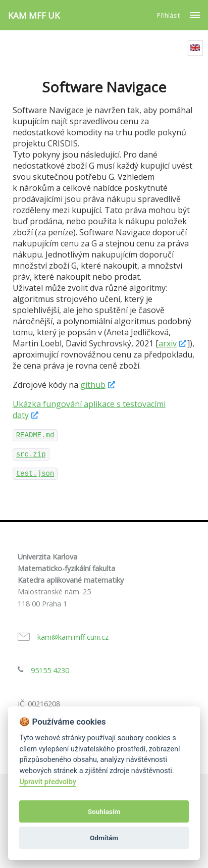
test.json (35, 474)
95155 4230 (50, 670)
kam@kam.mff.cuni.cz (73, 637)
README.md (35, 435)
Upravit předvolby (48, 782)
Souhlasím (104, 811)
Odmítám (104, 838)
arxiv (168, 343)
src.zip (31, 454)
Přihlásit (168, 15)
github (93, 385)
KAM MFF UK (34, 15)
